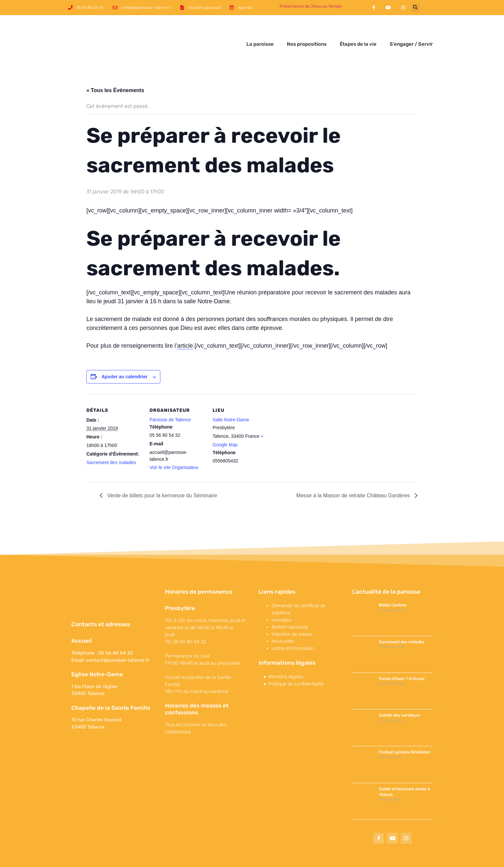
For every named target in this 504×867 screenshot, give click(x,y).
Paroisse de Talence (170, 397)
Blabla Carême (392, 582)
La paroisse (260, 33)
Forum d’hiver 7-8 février (402, 656)
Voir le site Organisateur (174, 444)
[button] (415, 8)
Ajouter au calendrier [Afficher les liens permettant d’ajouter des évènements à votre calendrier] (125, 354)
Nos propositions (307, 33)
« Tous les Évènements (115, 67)
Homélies (282, 597)
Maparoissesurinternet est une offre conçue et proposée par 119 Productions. (364, 859)
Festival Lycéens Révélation (404, 729)
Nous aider (283, 618)
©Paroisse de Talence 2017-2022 (99, 859)
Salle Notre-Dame (231, 397)
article (185, 323)
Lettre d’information (293, 625)
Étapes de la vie (358, 33)
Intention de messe (292, 611)
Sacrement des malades (111, 439)
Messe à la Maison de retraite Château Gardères (354, 472)
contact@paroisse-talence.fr (118, 637)
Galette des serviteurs (400, 692)
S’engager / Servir (411, 33)
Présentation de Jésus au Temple (311, 6)
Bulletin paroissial (290, 604)
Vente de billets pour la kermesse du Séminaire (161, 472)
